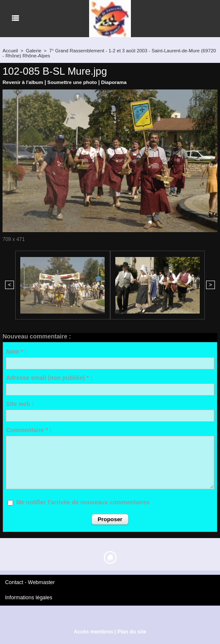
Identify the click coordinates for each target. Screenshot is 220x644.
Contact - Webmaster (29, 582)
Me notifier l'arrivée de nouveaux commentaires (83, 502)
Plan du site (132, 630)
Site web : (20, 403)
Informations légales (28, 597)
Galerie (33, 51)
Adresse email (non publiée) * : (49, 377)
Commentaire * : (29, 430)
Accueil (10, 51)
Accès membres (94, 630)
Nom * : (16, 351)
